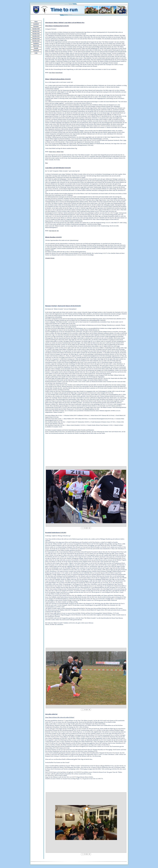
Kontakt (36, 48)
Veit (58, 231)
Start (50, 231)
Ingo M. (54, 231)
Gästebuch (36, 51)
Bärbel (59, 152)
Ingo (50, 73)
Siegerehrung (59, 73)
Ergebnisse (36, 43)
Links (36, 53)
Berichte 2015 (36, 41)
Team (62, 152)
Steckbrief (36, 24)
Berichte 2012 (36, 34)
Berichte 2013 (36, 36)
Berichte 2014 (36, 39)
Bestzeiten (36, 26)
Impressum (36, 46)
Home (36, 22)
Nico (47, 163)
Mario (54, 73)
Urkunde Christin (50, 258)
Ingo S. (55, 152)
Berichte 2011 (36, 31)
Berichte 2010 (36, 29)
